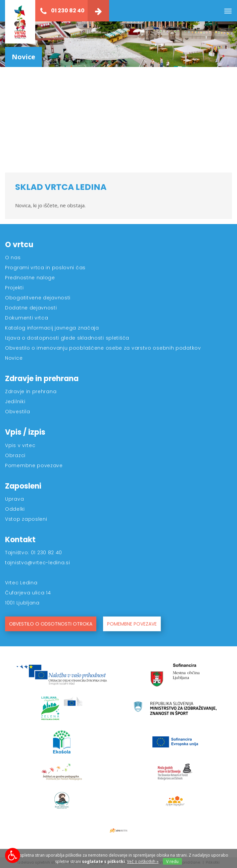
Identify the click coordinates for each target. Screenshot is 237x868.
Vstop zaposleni (26, 519)
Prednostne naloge (30, 278)
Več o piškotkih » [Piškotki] (143, 861)
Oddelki (15, 509)
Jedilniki (15, 402)
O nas (13, 258)
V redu (172, 861)
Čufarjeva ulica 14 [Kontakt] (28, 593)
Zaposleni (23, 486)
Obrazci (15, 455)
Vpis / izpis (25, 432)
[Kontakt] (98, 11)
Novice (14, 358)
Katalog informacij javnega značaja (52, 328)
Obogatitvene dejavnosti (38, 298)
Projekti (14, 288)
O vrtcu (19, 245)
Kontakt (20, 540)
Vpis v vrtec (20, 445)
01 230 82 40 (62, 11)
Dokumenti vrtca (27, 318)
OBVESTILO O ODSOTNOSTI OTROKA (51, 624)
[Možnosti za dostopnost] (13, 855)
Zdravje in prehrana (42, 379)
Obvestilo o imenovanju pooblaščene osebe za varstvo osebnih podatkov (103, 348)
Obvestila (17, 412)
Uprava (14, 499)
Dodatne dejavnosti (31, 308)
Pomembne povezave (34, 465)
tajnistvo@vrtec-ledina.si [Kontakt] (38, 563)
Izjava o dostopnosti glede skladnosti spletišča (67, 338)
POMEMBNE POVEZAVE (132, 624)
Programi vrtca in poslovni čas (45, 268)
